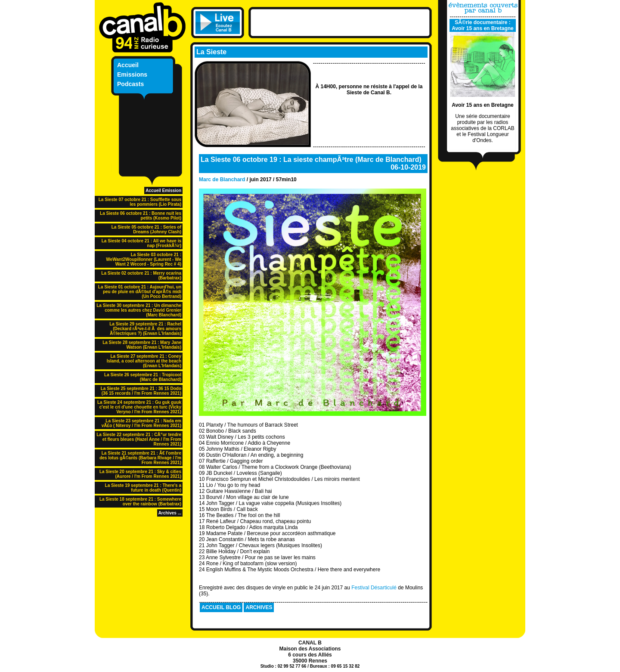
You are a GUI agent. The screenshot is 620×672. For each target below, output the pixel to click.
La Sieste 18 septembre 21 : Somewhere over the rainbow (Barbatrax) (140, 502)
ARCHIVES (259, 607)
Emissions (132, 74)
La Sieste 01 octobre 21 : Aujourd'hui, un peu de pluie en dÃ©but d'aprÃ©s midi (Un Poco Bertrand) (140, 292)
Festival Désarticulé (374, 588)
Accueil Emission (163, 190)
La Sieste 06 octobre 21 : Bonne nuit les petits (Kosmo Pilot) (141, 216)
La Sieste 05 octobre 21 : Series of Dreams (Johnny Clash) (146, 229)
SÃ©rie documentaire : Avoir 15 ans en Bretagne (483, 25)
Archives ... (170, 513)
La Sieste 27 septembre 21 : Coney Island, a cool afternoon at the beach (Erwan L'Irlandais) (144, 361)
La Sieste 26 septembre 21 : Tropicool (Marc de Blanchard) (143, 377)
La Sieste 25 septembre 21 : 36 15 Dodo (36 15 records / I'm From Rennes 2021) (141, 391)
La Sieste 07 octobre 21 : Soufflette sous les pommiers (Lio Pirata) (140, 202)
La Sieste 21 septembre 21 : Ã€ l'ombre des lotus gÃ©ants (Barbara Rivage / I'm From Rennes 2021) (140, 458)
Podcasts (130, 84)
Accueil (128, 65)
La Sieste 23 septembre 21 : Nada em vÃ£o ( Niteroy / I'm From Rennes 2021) (141, 423)
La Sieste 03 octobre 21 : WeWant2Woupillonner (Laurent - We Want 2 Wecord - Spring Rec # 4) (144, 259)
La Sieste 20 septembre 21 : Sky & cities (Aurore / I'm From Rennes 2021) (140, 474)
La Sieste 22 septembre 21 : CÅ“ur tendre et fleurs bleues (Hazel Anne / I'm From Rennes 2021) (139, 439)
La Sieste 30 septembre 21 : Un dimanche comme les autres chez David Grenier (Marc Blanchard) (139, 310)
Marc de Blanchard (222, 180)
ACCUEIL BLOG (221, 607)
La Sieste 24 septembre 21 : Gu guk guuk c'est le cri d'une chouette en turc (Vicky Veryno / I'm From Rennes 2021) (139, 407)
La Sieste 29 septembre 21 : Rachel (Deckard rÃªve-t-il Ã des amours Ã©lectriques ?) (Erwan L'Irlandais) (145, 329)
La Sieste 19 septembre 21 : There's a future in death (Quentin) (143, 488)
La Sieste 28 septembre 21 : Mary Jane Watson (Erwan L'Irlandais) (142, 345)
